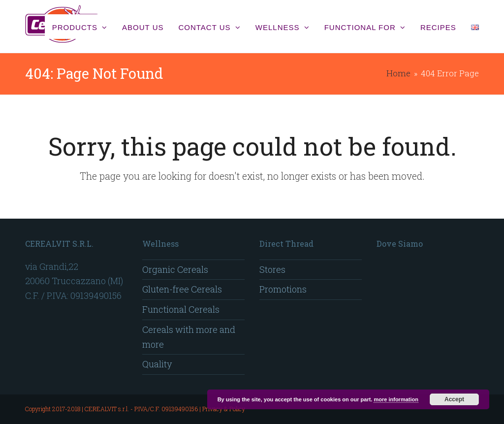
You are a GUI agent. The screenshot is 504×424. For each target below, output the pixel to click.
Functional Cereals (181, 309)
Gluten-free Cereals (182, 289)
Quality (157, 364)
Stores (272, 269)
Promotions (283, 289)
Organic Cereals (175, 269)
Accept (454, 399)
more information (396, 399)
